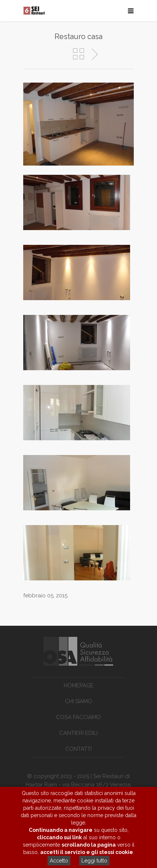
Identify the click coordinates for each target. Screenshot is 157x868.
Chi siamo (78, 701)
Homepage (79, 685)
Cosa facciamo (78, 717)
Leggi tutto (94, 861)
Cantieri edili (78, 733)
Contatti (78, 749)
